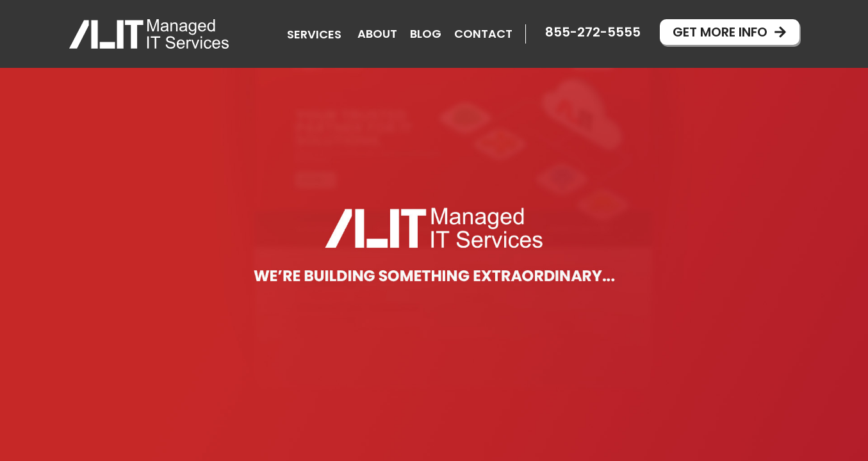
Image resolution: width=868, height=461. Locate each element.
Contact (483, 34)
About (377, 34)
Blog (426, 34)
